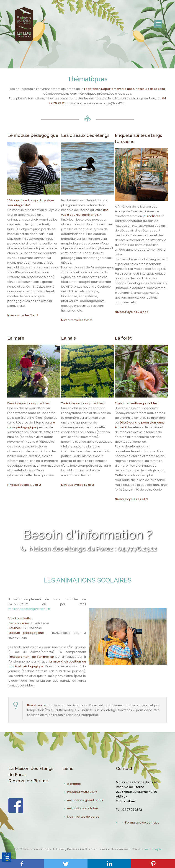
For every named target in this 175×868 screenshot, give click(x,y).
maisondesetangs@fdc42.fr (29, 609)
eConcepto (154, 849)
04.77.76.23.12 (18, 604)
